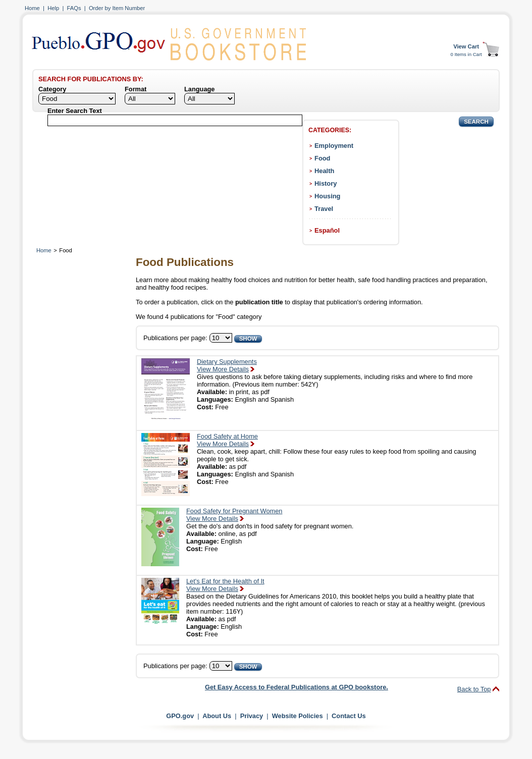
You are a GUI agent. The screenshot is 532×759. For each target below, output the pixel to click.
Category (52, 89)
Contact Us (349, 716)
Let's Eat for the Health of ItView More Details (225, 585)
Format (136, 89)
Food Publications (185, 262)
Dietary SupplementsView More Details (227, 365)
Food (322, 158)
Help (53, 8)
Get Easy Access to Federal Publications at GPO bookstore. (297, 687)
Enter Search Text (75, 111)
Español (327, 230)
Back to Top (474, 689)
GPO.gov (180, 716)
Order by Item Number (117, 8)
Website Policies (298, 716)
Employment (334, 146)
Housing (327, 196)
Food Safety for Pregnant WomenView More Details (234, 515)
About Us (217, 716)
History (326, 183)
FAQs (74, 8)
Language (199, 89)
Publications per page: (175, 338)
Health (324, 171)
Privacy (252, 716)
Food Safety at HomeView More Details (227, 440)
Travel (324, 209)
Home (32, 8)
